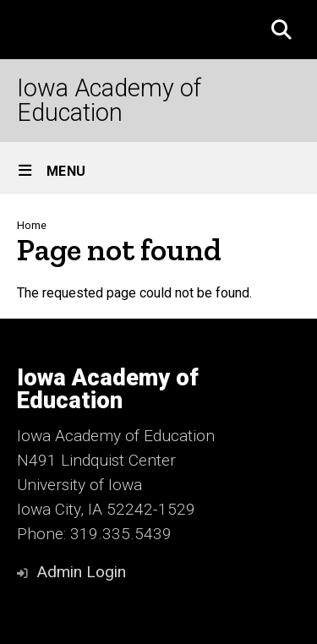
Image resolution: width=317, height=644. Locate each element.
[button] (281, 30)
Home (32, 225)
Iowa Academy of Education (109, 101)
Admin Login (81, 572)
